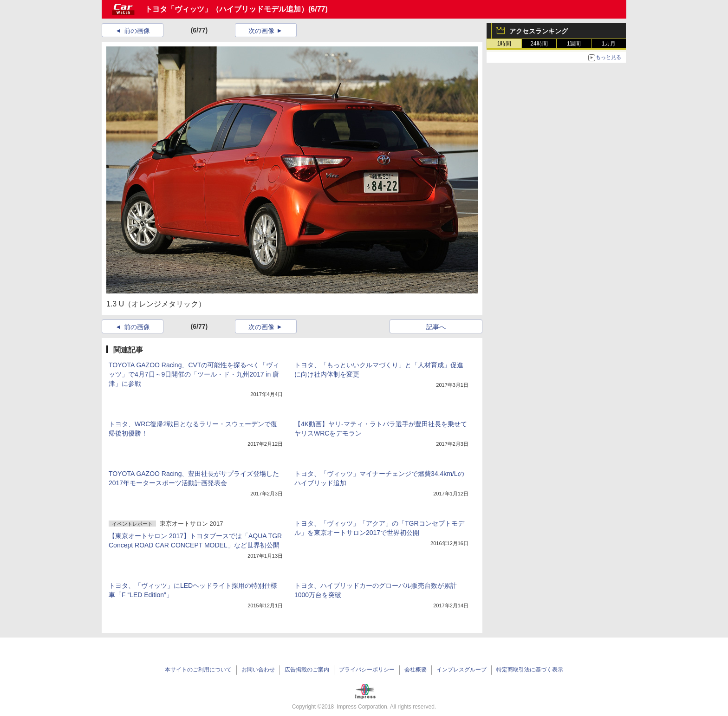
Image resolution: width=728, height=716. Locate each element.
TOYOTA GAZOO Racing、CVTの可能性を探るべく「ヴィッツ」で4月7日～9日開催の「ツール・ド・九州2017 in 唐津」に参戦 (194, 374)
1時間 (504, 44)
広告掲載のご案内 (307, 670)
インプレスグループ (461, 670)
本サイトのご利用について (198, 670)
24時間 (539, 44)
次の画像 (261, 31)
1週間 (574, 44)
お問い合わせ (258, 670)
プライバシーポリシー (367, 670)
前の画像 (137, 31)
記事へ (436, 327)
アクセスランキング (539, 31)
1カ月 (609, 44)
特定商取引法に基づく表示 (530, 670)
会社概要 (416, 670)
